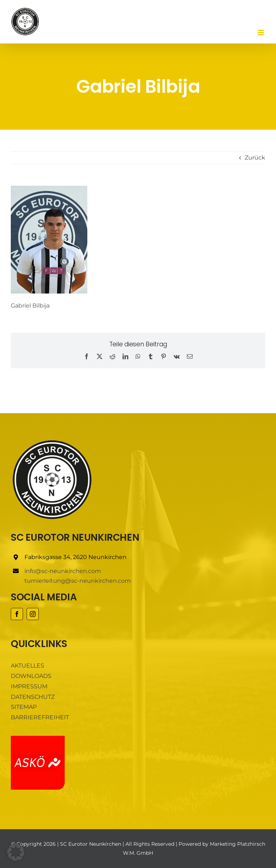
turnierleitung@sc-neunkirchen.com (78, 581)
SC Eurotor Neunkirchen (91, 844)
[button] (16, 852)
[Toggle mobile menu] (261, 33)
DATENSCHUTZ (33, 697)
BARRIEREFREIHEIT (40, 717)
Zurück (255, 158)
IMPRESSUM (29, 686)
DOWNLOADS (31, 676)
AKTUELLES (27, 666)
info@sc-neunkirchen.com (63, 571)
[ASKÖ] (38, 738)
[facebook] (17, 614)
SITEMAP (24, 707)
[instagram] (33, 614)
